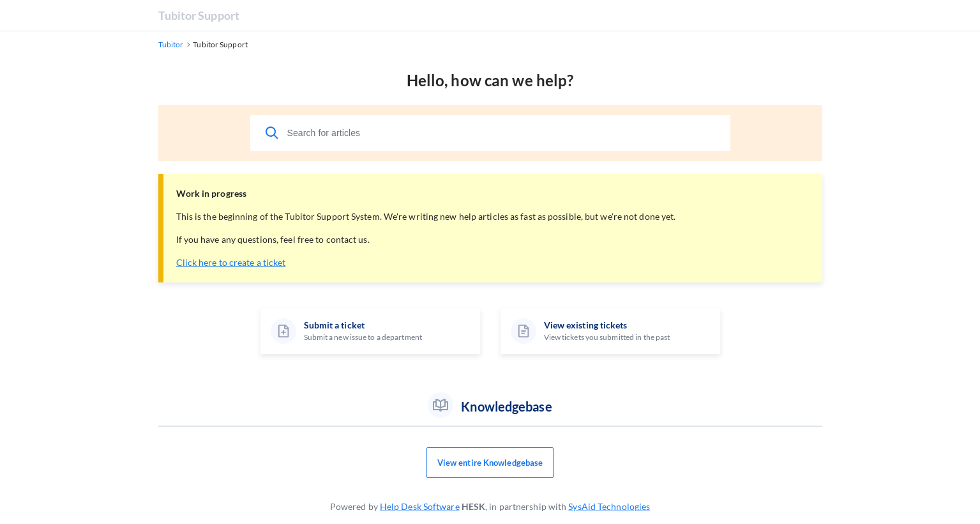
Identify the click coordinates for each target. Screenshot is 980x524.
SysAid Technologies (609, 506)
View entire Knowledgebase (490, 463)
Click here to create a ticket (231, 262)
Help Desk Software (420, 506)
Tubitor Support (199, 15)
